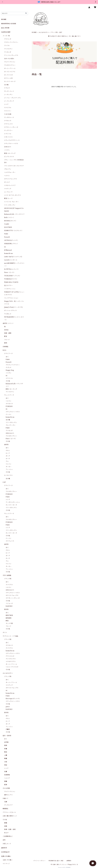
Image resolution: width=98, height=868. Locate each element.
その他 (8, 381)
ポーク (8, 456)
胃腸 (6, 745)
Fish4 (6, 234)
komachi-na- (9, 253)
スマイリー (8, 111)
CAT (4, 482)
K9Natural (8, 250)
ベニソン (9, 464)
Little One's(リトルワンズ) (13, 257)
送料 (4, 840)
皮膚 (6, 772)
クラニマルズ (10, 656)
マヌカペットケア (10, 185)
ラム (7, 461)
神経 (6, 765)
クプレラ (7, 88)
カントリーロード (10, 81)
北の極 (6, 85)
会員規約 (69, 861)
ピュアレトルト (9, 157)
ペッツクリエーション (11, 298)
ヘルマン (7, 176)
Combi (7, 224)
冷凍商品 (6, 347)
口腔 (6, 762)
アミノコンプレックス (11, 55)
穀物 (6, 343)
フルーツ (7, 340)
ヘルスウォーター (10, 172)
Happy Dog (10, 370)
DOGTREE (8, 227)
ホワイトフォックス (11, 179)
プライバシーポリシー (39, 861)
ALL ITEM (5, 28)
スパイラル (8, 108)
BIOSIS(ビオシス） (11, 221)
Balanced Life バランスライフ (14, 214)
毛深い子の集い (8, 860)
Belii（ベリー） (9, 217)
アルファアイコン (10, 62)
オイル (5, 632)
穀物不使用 (9, 615)
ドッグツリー (8, 130)
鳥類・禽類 (8, 333)
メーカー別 (6, 36)
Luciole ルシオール (11, 260)
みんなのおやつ (44, 32)
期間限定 (6, 809)
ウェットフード (9, 395)
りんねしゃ (8, 314)
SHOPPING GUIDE (9, 24)
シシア (6, 104)
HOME (34, 32)
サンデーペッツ (9, 91)
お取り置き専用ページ (10, 816)
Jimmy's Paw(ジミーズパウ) (13, 307)
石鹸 (6, 802)
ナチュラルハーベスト (11, 144)
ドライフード (8, 354)
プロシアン (8, 169)
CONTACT (5, 852)
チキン (8, 451)
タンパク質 (9, 623)
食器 (6, 826)
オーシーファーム (10, 68)
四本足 (6, 330)
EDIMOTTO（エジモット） (14, 231)
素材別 (6, 609)
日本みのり (8, 147)
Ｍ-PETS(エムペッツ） (12, 269)
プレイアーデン (11, 425)
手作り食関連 (7, 575)
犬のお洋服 (6, 788)
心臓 (6, 755)
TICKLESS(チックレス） (12, 276)
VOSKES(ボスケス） (11, 279)
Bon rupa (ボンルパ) (13, 699)
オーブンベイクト (10, 72)
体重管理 (7, 775)
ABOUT (4, 848)
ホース (8, 459)
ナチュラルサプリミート (12, 140)
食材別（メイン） (8, 323)
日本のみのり (10, 433)
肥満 (6, 785)
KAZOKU (9, 606)
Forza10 (7, 237)
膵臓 (6, 781)
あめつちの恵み (9, 59)
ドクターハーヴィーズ (11, 127)
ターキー (9, 467)
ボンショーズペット (11, 310)
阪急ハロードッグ (10, 153)
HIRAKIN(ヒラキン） (11, 244)
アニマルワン (8, 49)
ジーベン (9, 414)
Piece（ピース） (10, 272)
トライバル (8, 134)
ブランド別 (54, 32)
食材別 (6, 445)
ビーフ (8, 453)
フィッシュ (9, 469)
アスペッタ (8, 39)
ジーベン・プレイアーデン (13, 98)
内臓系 (8, 729)
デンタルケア (8, 805)
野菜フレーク (8, 198)
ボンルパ (7, 182)
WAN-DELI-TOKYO (11, 282)
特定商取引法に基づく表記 (56, 861)
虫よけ (6, 833)
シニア (6, 768)
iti (5, 247)
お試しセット (7, 844)
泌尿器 (6, 742)
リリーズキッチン (10, 205)
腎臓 (6, 758)
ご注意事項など (8, 836)
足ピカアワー (8, 285)
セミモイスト (8, 475)
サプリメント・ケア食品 (10, 636)
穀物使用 (9, 618)
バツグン (7, 150)
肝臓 (6, 749)
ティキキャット (9, 117)
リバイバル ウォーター (11, 202)
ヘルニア (7, 778)
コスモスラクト (11, 661)
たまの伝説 (8, 114)
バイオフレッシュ (10, 289)
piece (8, 707)
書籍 (6, 823)
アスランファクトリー (11, 42)
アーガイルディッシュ (13, 502)
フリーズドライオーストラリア (14, 166)
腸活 (6, 752)
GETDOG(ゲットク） (11, 240)
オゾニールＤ (8, 78)
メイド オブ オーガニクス (12, 195)
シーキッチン (8, 95)
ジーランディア (9, 101)
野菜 (6, 336)
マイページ (6, 864)
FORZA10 (9, 406)
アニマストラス (11, 659)
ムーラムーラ (8, 192)
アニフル (7, 46)
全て (7, 357)
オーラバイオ (8, 75)
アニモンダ (8, 52)
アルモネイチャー (10, 65)
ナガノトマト (8, 137)
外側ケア (6, 798)
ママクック (8, 189)
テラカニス (8, 121)
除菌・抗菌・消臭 (10, 829)
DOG (4, 350)
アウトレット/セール (9, 812)
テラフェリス (8, 124)
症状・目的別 (7, 736)
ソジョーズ (9, 603)
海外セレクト (8, 795)
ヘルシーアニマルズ (12, 667)
